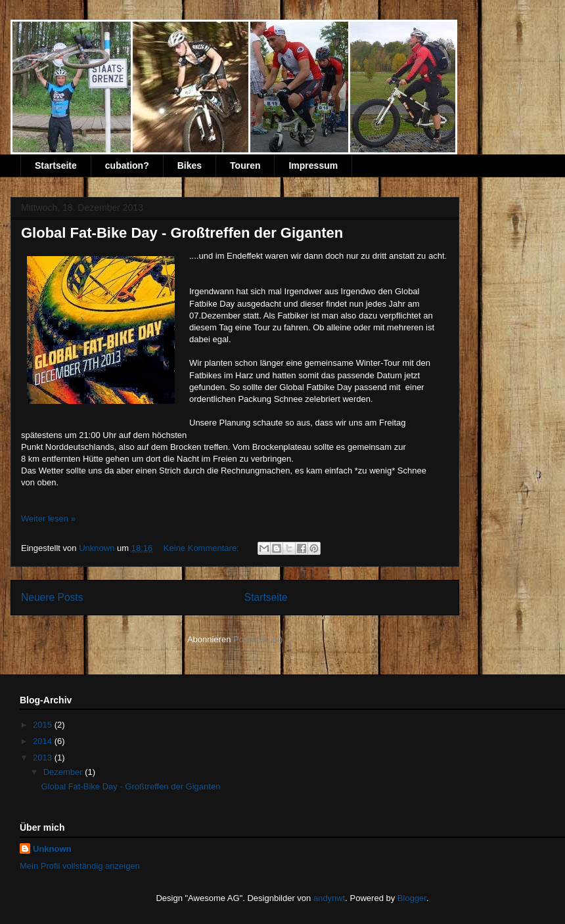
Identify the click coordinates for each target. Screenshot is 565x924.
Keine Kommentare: (203, 548)
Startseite (56, 165)
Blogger (412, 898)
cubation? (127, 165)
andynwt (329, 898)
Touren (245, 165)
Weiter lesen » (48, 518)
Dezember (64, 772)
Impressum (313, 165)
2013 (44, 758)
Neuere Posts (52, 597)
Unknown (52, 849)
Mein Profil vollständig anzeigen (80, 866)
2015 (44, 725)
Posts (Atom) (258, 639)
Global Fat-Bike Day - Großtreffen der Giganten (182, 233)
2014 (44, 741)
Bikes (190, 165)
